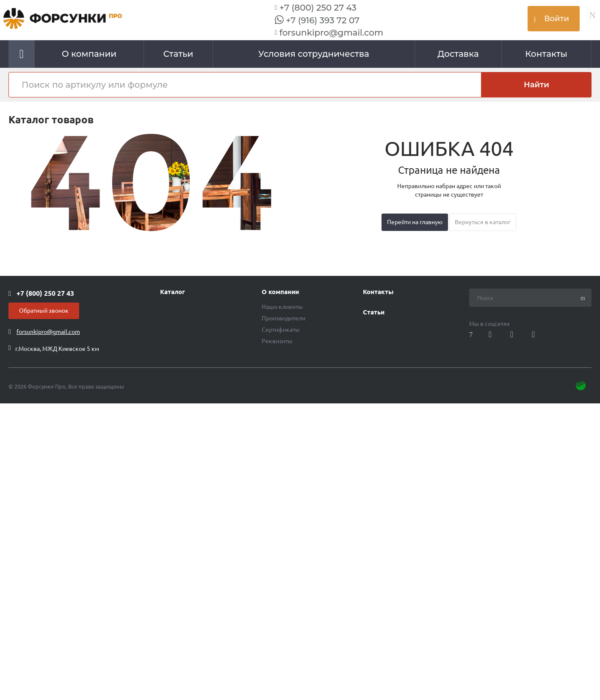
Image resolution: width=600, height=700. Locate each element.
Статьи (374, 312)
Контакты (378, 292)
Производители (283, 318)
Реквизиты (277, 341)
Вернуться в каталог (483, 222)
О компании (280, 292)
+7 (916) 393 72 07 (323, 20)
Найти (536, 85)
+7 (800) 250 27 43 (318, 8)
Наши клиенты (282, 307)
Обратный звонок (44, 311)
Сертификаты (281, 330)
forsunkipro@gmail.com (331, 33)
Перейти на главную (415, 222)
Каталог (173, 292)
